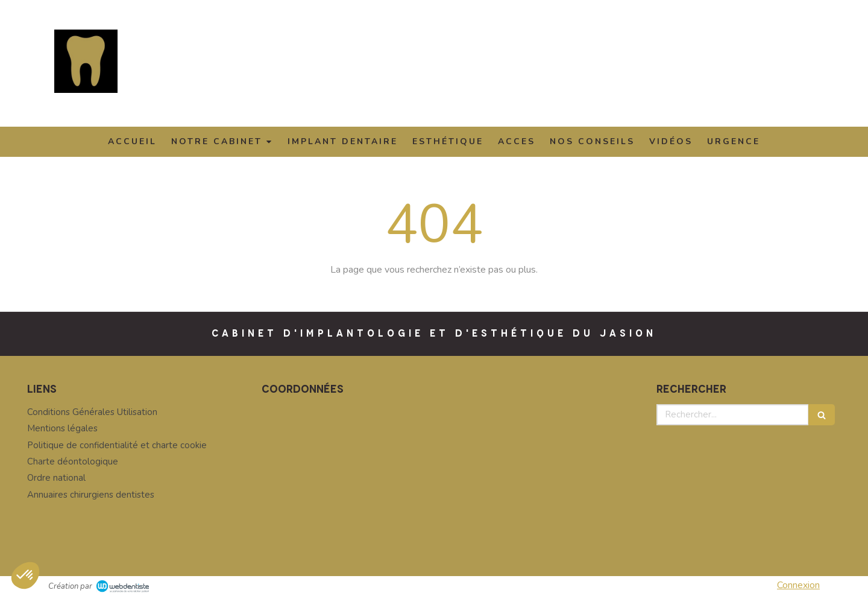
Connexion (798, 585)
